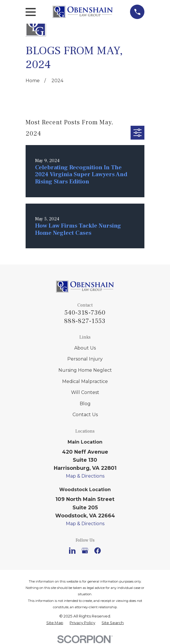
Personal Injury (85, 359)
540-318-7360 (85, 313)
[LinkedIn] (72, 551)
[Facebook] (98, 551)
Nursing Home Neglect (85, 370)
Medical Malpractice (85, 381)
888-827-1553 (85, 321)
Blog (85, 404)
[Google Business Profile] (85, 551)
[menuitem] (55, 623)
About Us (85, 348)
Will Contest (85, 392)
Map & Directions (85, 476)
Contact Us (85, 415)
